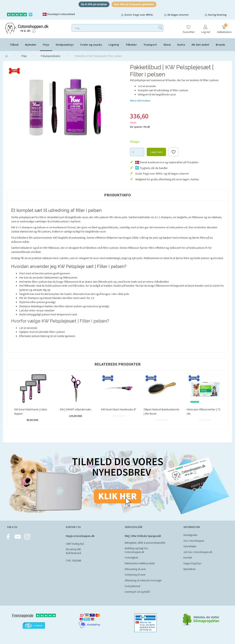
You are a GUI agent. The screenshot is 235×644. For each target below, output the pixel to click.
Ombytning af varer (135, 575)
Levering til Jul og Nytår (137, 592)
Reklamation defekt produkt (140, 563)
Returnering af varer (135, 569)
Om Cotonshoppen (194, 541)
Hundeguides (190, 535)
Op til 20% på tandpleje (92, 5)
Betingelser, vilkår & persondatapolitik (145, 543)
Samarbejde (190, 546)
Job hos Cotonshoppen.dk (198, 552)
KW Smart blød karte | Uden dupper (31, 412)
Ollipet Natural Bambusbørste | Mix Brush (161, 412)
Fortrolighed (131, 558)
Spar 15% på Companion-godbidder (135, 5)
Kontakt (188, 558)
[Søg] (160, 29)
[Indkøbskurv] (224, 28)
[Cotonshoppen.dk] (27, 29)
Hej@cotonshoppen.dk (80, 536)
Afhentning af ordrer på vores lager (143, 580)
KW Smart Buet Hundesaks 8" (119, 410)
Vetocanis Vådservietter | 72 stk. (203, 412)
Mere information (140, 101)
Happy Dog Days (192, 563)
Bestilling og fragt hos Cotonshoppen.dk (136, 550)
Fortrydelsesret (132, 586)
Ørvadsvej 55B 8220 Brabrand (73, 551)
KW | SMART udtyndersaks (75, 410)
